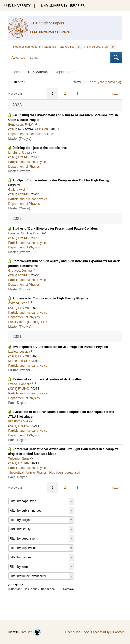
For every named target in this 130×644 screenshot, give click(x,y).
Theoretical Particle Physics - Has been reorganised (44, 473)
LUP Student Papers (47, 23)
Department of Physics (24, 167)
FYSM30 (24, 275)
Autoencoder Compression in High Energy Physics (50, 298)
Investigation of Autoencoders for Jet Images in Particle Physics (60, 347)
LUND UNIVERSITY (17, 6)
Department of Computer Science (32, 134)
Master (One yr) (19, 208)
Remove (69, 589)
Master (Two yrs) (20, 139)
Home (17, 72)
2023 (13, 129)
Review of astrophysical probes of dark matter (47, 379)
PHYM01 (24, 308)
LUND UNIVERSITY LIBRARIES (62, 6)
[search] (69, 58)
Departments (65, 72)
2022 (13, 238)
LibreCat (30, 632)
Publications (38, 72)
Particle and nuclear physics (28, 162)
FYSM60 (24, 157)
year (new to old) (109, 82)
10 (85, 82)
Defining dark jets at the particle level (40, 148)
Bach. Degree (18, 403)
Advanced (18, 58)
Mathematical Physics (23, 361)
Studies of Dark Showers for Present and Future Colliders (55, 229)
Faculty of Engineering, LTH (28, 322)
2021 (13, 356)
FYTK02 (24, 463)
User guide (73, 632)
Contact (118, 632)
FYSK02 (24, 389)
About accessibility (97, 632)
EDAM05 (43, 129)
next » (116, 94)
